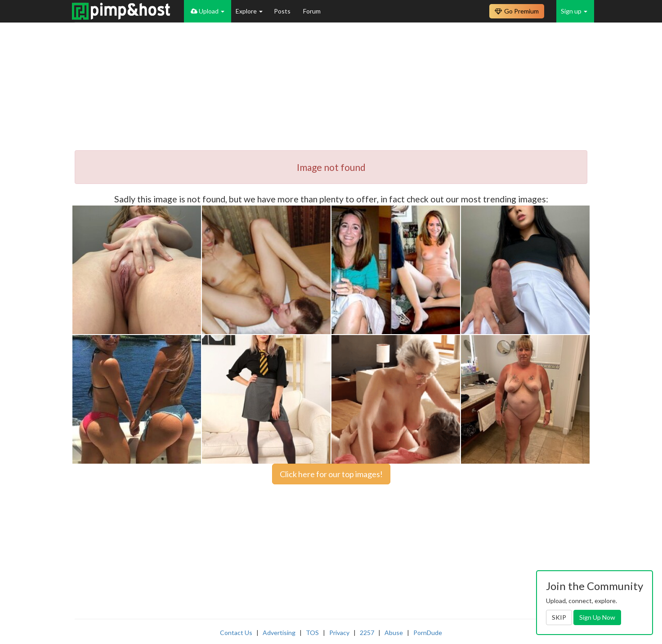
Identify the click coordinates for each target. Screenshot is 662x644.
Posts (283, 11)
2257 (367, 633)
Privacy (339, 633)
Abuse (394, 633)
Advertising (279, 633)
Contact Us (236, 633)
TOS (312, 633)
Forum (312, 11)
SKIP (559, 617)
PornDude (428, 633)
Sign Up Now (597, 617)
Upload (208, 11)
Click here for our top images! (331, 474)
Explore (249, 11)
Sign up (574, 11)
